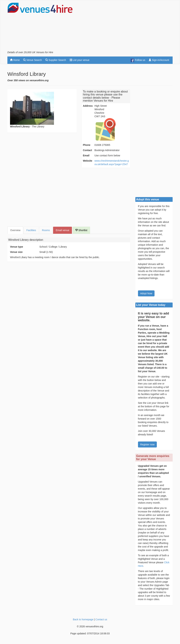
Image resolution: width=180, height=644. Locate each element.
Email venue (62, 230)
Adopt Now (146, 293)
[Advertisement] (131, 26)
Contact (87, 150)
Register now (147, 444)
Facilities (31, 230)
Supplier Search (56, 60)
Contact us (101, 619)
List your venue (80, 60)
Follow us (138, 60)
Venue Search (33, 60)
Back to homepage (83, 619)
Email (86, 155)
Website (87, 161)
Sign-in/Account (159, 60)
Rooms (46, 230)
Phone (87, 145)
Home (15, 60)
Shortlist (81, 230)
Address (88, 106)
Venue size (16, 252)
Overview (15, 230)
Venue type (17, 247)
